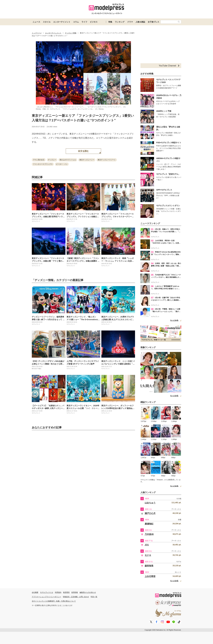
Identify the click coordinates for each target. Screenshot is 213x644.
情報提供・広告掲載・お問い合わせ (76, 597)
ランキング (120, 22)
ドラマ (130, 22)
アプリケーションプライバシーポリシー (46, 597)
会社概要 (35, 592)
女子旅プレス (154, 22)
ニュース (36, 22)
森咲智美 (149, 566)
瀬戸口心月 (150, 513)
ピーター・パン (62, 164)
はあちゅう (150, 503)
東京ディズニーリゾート (107, 160)
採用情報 (75, 592)
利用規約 (58, 592)
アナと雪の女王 (39, 160)
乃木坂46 (149, 534)
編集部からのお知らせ (88, 592)
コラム (76, 22)
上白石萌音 (150, 576)
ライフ (84, 22)
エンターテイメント (62, 22)
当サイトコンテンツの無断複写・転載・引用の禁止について (54, 601)
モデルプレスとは (47, 592)
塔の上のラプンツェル (68, 160)
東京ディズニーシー (87, 160)
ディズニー (52, 160)
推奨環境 (66, 592)
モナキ (148, 555)
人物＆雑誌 (140, 22)
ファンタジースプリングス (43, 164)
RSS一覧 (94, 597)
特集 (110, 22)
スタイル (47, 22)
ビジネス (94, 22)
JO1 (147, 545)
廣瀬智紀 (149, 524)
